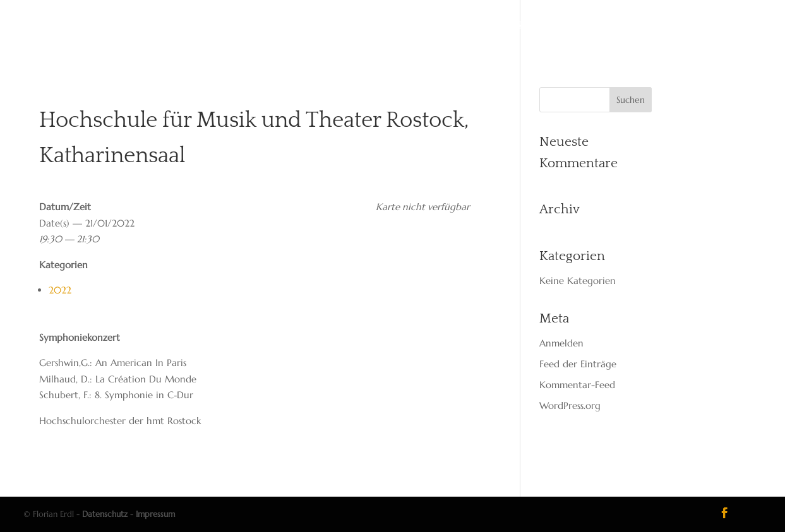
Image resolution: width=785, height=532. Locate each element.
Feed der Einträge (578, 364)
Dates (338, 27)
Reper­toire (397, 27)
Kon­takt (508, 27)
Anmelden (561, 343)
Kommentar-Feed (577, 385)
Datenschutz (105, 514)
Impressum (155, 514)
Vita (297, 27)
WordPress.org (570, 405)
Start (258, 27)
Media (456, 27)
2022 (60, 290)
